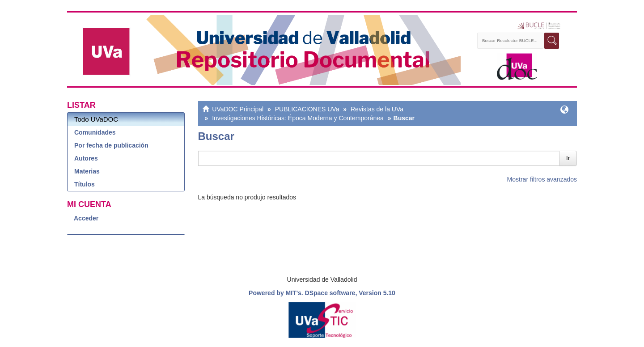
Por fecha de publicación (111, 145)
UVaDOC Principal (238, 109)
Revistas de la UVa (377, 109)
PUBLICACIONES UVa (307, 109)
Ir (568, 158)
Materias (87, 171)
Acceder (86, 218)
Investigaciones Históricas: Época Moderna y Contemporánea (298, 118)
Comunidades (95, 132)
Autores (86, 158)
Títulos (85, 184)
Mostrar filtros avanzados (542, 179)
